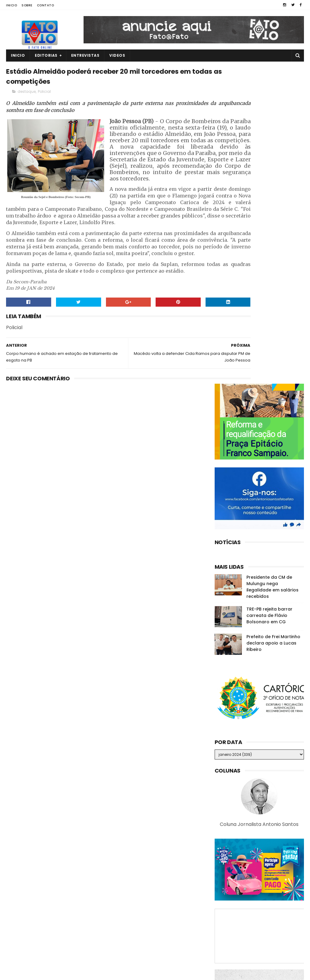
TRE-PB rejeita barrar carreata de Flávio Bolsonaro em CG (269, 298)
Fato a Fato (54, 972)
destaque (27, 96)
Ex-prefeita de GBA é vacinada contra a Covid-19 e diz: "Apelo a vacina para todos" (271, 943)
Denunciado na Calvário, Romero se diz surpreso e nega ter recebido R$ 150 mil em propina (272, 911)
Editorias (46, 55)
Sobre (27, 5)
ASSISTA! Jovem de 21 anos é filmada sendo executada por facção (272, 880)
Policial (44, 96)
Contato (46, 5)
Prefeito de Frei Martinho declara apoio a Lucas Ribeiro (273, 326)
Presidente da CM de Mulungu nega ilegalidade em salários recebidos (272, 269)
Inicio (12, 5)
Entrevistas (85, 55)
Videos (117, 55)
